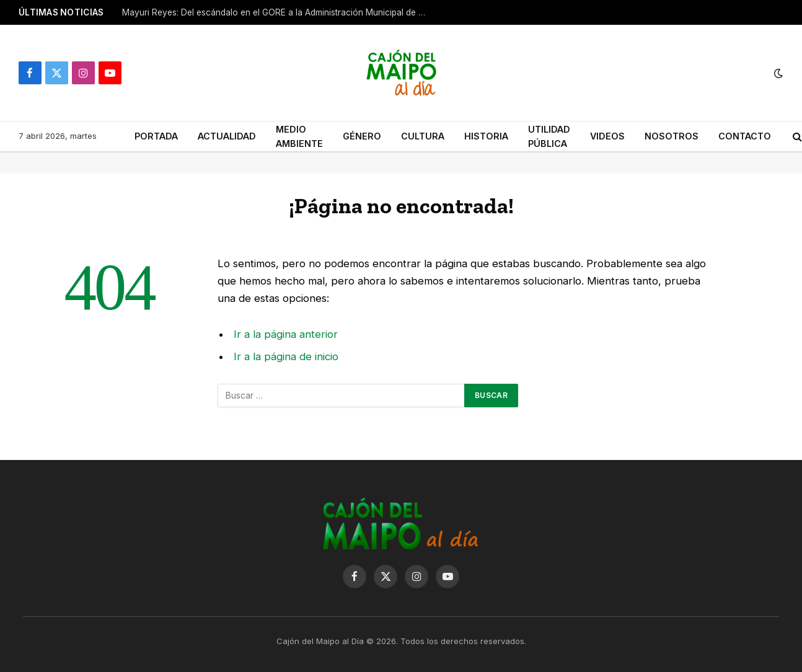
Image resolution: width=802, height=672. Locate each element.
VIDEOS (607, 136)
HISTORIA (486, 136)
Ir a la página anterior (286, 334)
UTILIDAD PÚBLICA (549, 136)
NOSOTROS (672, 136)
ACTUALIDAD (227, 136)
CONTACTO (745, 136)
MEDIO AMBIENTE (299, 136)
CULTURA (423, 136)
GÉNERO (362, 136)
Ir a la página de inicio (286, 356)
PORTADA (156, 136)
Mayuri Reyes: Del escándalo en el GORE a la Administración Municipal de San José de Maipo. (277, 12)
